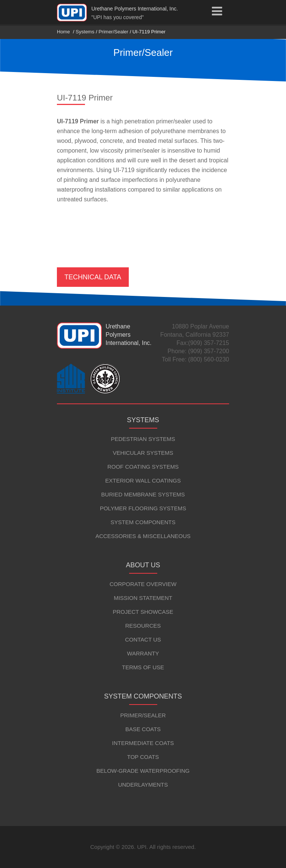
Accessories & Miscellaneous (143, 536)
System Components (143, 522)
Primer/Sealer (113, 32)
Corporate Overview (143, 584)
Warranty (143, 653)
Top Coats (143, 757)
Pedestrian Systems (143, 439)
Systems (85, 32)
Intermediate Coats (143, 743)
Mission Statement (143, 598)
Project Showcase (143, 612)
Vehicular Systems (143, 453)
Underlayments (143, 785)
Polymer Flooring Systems (143, 508)
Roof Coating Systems (143, 467)
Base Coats (143, 729)
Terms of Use (143, 667)
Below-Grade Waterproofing (143, 771)
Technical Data (93, 277)
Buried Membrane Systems (143, 494)
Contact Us (143, 639)
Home (63, 32)
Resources (143, 626)
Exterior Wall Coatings (143, 480)
